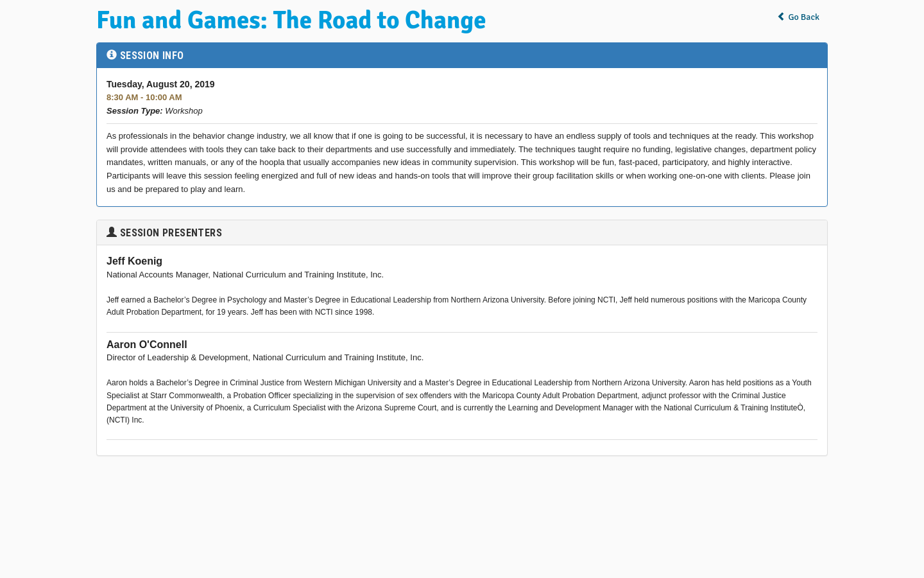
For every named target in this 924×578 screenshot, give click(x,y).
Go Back (798, 17)
